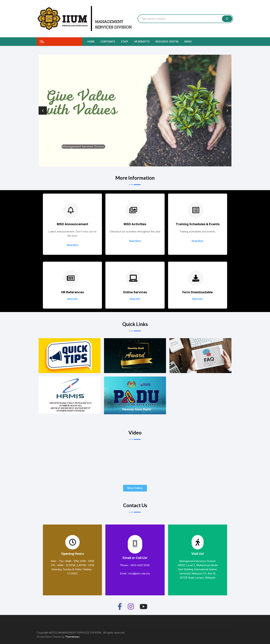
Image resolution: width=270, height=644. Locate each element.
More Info (72, 299)
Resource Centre (167, 42)
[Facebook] (120, 606)
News (188, 42)
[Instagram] (131, 606)
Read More (72, 245)
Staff (125, 42)
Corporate (108, 42)
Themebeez (72, 637)
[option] (135, 111)
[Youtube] (144, 606)
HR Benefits (142, 42)
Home (91, 42)
